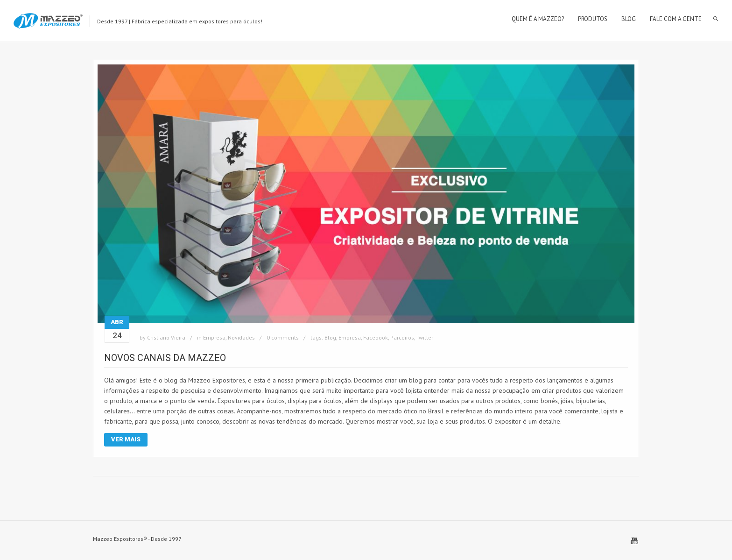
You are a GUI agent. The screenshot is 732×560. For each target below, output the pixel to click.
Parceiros (402, 337)
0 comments (283, 337)
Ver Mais (126, 439)
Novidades (241, 337)
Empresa (214, 337)
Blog (330, 337)
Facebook (376, 337)
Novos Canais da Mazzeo (165, 358)
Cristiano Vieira (166, 337)
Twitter (425, 337)
